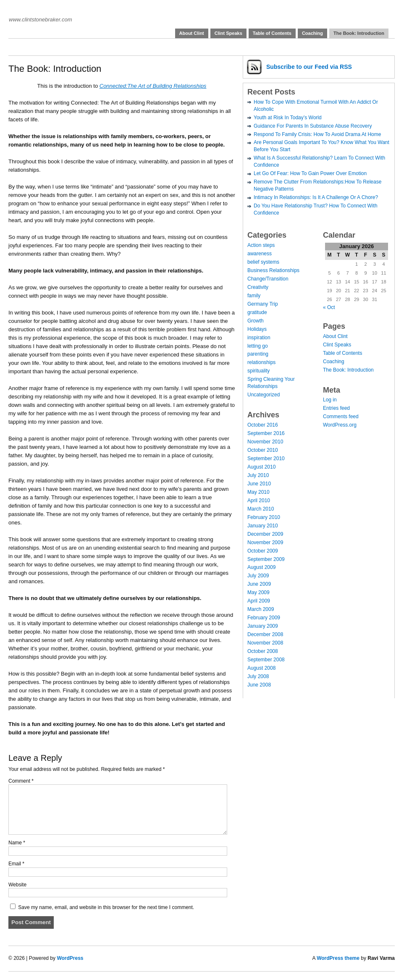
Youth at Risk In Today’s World (288, 118)
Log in (330, 400)
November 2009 (265, 542)
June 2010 (259, 484)
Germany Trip (263, 304)
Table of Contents (272, 33)
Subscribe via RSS (309, 67)
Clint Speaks (228, 33)
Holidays (257, 329)
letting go (258, 346)
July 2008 (258, 676)
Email (16, 864)
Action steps (261, 245)
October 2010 (263, 450)
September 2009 (266, 559)
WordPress (70, 958)
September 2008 (266, 660)
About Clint (192, 33)
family (254, 296)
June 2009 (259, 584)
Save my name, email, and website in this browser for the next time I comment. (106, 907)
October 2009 (263, 551)
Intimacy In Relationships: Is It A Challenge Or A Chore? (316, 197)
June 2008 (259, 685)
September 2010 (266, 459)
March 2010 (261, 509)
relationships (261, 362)
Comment (21, 781)
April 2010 (259, 500)
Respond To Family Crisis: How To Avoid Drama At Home (317, 134)
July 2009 (258, 576)
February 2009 (264, 618)
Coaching (312, 33)
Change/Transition (268, 279)
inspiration (259, 338)
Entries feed (336, 408)
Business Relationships (273, 270)
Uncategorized (264, 395)
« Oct (329, 307)
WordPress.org (340, 425)
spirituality (258, 371)
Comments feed (341, 417)
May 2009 (258, 592)
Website (17, 885)
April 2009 (259, 601)
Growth (256, 321)
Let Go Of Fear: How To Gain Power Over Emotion (310, 173)
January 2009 (263, 626)
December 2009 (265, 534)
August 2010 (261, 467)
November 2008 (265, 643)
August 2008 (261, 668)
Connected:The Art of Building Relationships (153, 86)
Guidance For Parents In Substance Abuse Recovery (313, 126)
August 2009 (261, 567)
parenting (258, 354)
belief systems (263, 262)
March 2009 (261, 609)
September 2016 (266, 433)
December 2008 (265, 634)
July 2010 (258, 475)
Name (17, 843)
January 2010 (263, 526)
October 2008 (263, 651)
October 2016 (263, 425)
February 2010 (264, 517)
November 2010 (265, 442)
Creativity (258, 287)
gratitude (257, 312)
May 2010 (258, 492)
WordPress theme (338, 958)
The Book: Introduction (359, 33)
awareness (260, 254)
